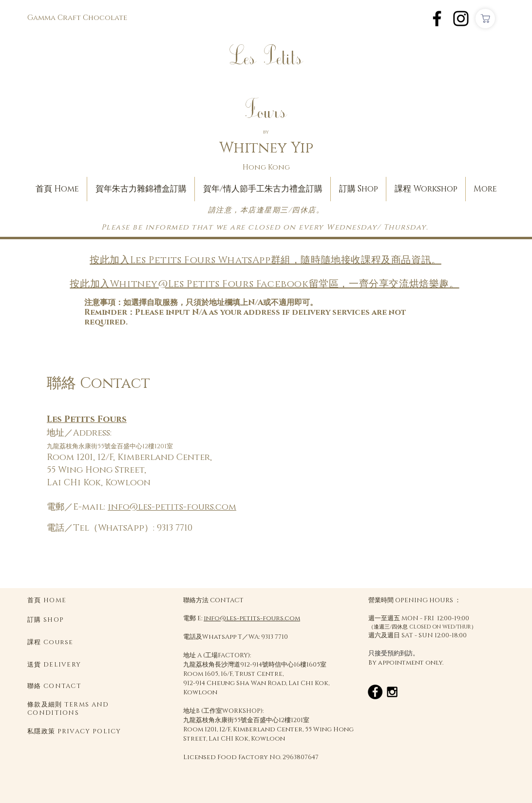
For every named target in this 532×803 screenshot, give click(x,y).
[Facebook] (437, 19)
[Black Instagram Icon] (392, 692)
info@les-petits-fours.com (172, 507)
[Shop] (485, 19)
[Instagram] (461, 19)
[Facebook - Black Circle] (375, 692)
